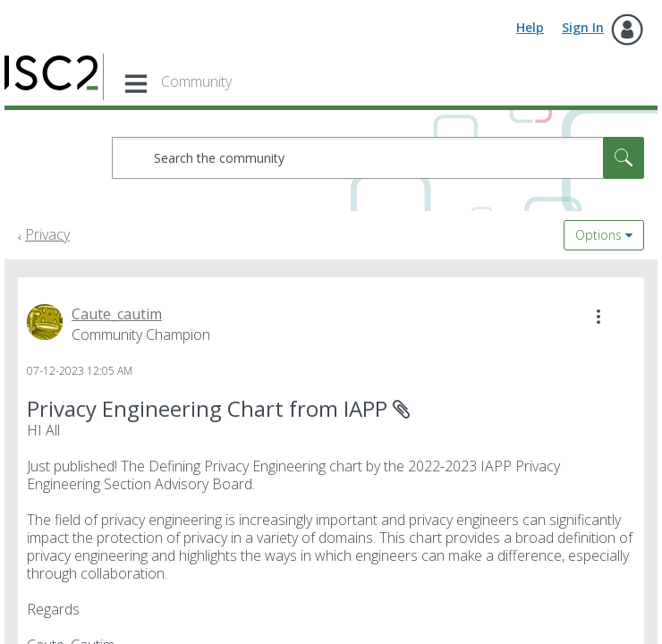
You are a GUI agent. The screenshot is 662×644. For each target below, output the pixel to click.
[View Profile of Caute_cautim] (117, 314)
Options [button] (598, 235)
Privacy (47, 234)
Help (530, 27)
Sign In (583, 27)
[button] (598, 317)
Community (196, 81)
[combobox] (378, 158)
